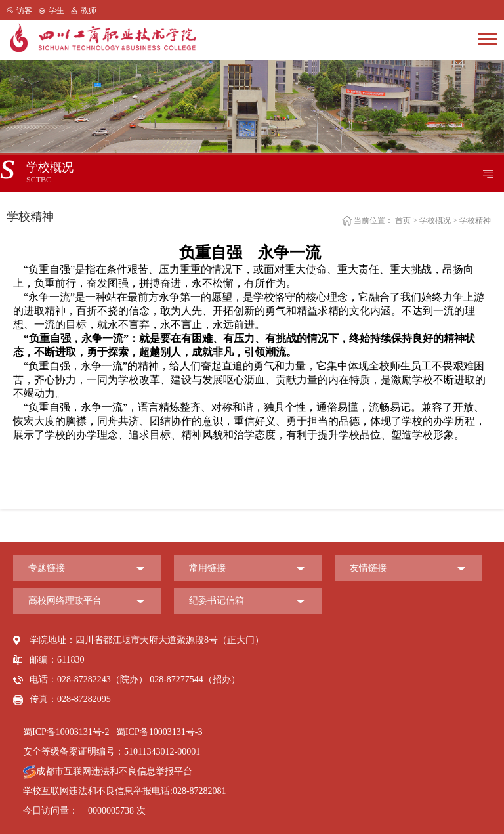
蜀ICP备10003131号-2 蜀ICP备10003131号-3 (113, 732)
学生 (56, 10)
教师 (89, 10)
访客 (24, 10)
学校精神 (475, 220)
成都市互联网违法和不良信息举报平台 (108, 771)
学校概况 (435, 220)
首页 (403, 220)
